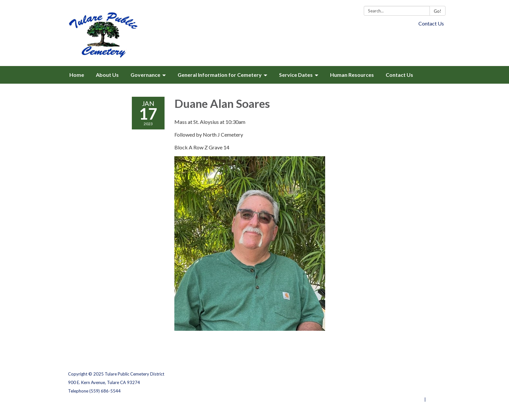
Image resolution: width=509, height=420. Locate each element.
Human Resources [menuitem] (352, 75)
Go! (438, 11)
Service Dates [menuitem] (296, 75)
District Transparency (418, 382)
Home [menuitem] (77, 75)
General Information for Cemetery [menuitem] (220, 75)
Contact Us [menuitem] (399, 75)
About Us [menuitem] (107, 75)
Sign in (434, 399)
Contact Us (431, 23)
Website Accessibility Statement (406, 391)
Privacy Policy (427, 374)
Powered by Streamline (399, 399)
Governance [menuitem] (145, 75)
